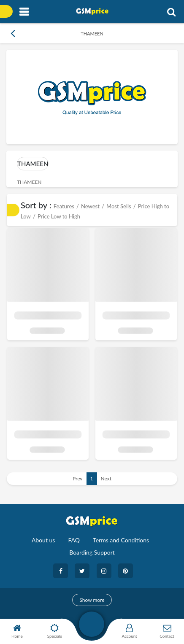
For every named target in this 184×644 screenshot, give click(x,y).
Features (64, 206)
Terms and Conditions (121, 540)
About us (43, 540)
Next (106, 478)
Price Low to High (59, 216)
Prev (78, 478)
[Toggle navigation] (24, 12)
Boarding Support (92, 552)
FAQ (74, 540)
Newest (90, 206)
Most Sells (119, 206)
